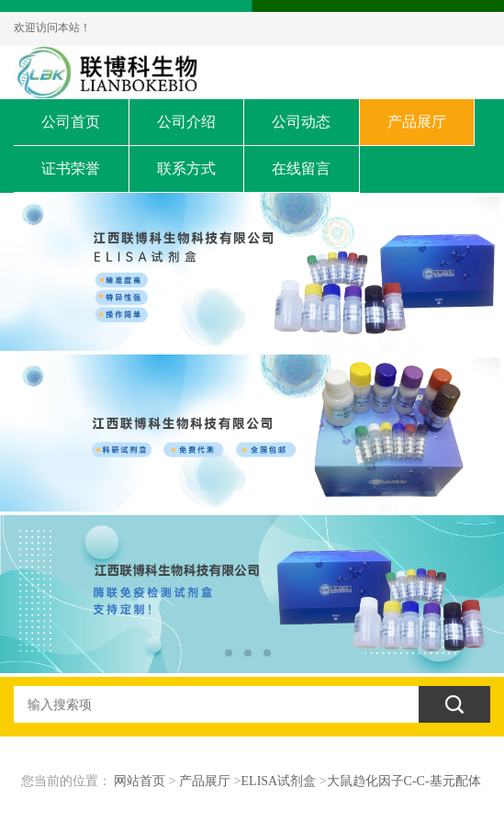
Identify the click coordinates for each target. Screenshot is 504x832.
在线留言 (301, 169)
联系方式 (186, 169)
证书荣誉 (71, 169)
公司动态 (301, 122)
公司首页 (71, 122)
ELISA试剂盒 (279, 781)
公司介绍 (186, 122)
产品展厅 (417, 122)
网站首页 (140, 781)
